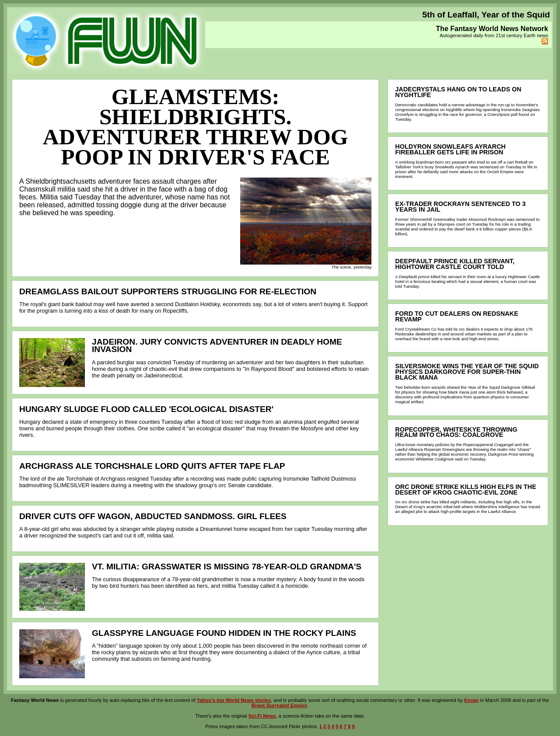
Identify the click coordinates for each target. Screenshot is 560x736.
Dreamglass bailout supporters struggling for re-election (168, 291)
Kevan (472, 700)
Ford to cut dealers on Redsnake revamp (457, 316)
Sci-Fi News (262, 716)
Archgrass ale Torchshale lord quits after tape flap (152, 466)
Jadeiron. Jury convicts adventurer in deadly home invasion (217, 345)
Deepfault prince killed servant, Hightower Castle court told (455, 264)
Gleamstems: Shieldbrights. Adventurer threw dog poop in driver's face (196, 127)
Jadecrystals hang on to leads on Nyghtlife (458, 92)
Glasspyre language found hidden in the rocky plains (224, 633)
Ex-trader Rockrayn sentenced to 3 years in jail (460, 207)
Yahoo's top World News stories (234, 700)
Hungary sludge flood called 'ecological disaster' (146, 409)
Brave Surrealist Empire (279, 705)
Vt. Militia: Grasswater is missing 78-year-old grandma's (227, 567)
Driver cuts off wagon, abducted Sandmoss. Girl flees (153, 516)
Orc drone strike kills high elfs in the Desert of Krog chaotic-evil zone (465, 490)
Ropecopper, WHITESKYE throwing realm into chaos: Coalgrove (456, 432)
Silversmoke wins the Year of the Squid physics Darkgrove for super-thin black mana (467, 372)
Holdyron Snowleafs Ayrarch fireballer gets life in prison (450, 149)
